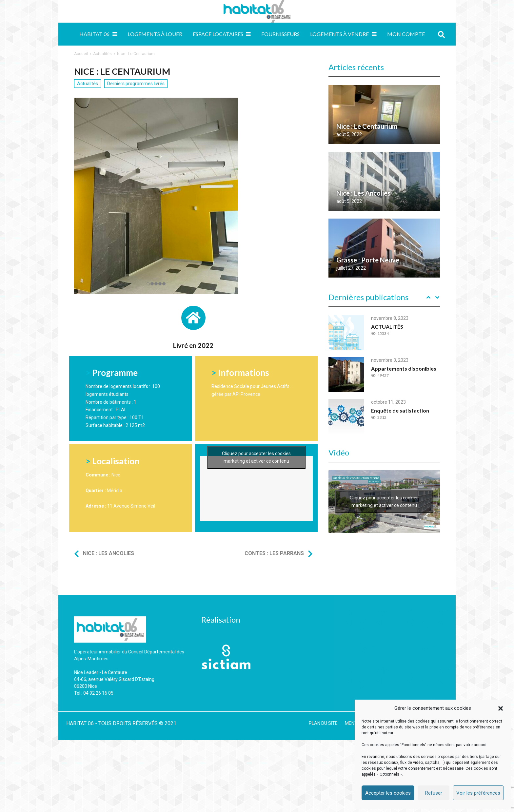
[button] (501, 708)
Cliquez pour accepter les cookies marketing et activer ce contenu (256, 497)
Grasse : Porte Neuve (368, 260)
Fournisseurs (280, 34)
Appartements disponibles (404, 368)
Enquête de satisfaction (400, 410)
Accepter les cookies (388, 793)
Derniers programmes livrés (136, 84)
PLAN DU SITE (323, 723)
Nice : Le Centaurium (367, 126)
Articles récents (356, 67)
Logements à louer (155, 34)
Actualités (102, 54)
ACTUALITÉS (387, 327)
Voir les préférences (478, 793)
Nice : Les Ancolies (109, 553)
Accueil (81, 54)
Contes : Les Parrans (274, 553)
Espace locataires (218, 34)
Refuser (434, 793)
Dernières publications (368, 297)
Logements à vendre (339, 34)
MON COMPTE (406, 34)
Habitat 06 (94, 34)
